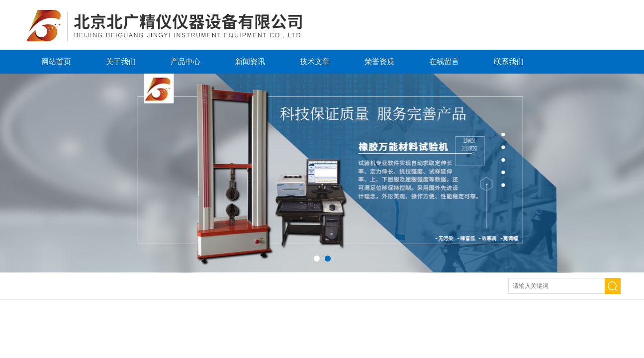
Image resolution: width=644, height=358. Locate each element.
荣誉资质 (379, 61)
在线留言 (444, 61)
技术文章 (315, 61)
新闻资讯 (250, 61)
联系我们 (509, 61)
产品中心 (185, 61)
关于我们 (121, 61)
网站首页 (56, 61)
